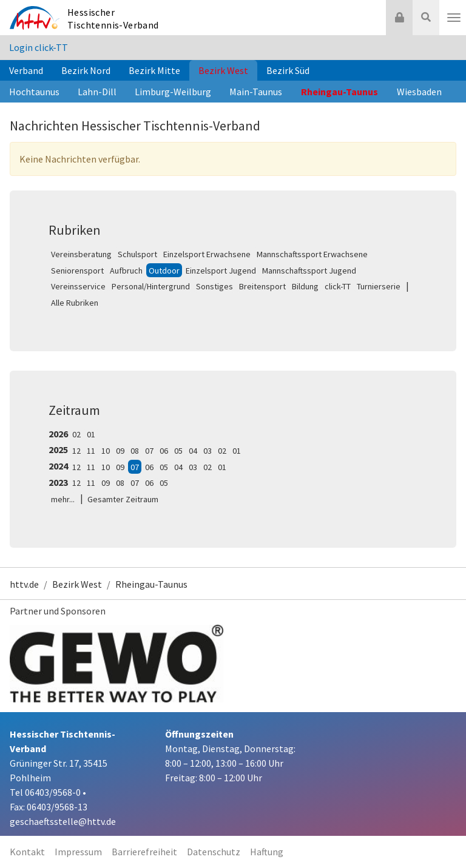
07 (149, 451)
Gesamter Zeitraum (123, 499)
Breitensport (262, 286)
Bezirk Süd (288, 70)
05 (178, 451)
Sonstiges (214, 286)
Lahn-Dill (97, 92)
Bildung (305, 286)
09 (120, 451)
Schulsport (137, 254)
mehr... (63, 499)
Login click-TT (39, 47)
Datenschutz (214, 852)
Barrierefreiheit (144, 852)
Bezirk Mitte (154, 70)
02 (76, 434)
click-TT (338, 286)
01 (91, 434)
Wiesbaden (419, 92)
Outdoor (164, 271)
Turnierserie (379, 286)
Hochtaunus (34, 92)
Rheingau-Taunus (339, 92)
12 (76, 451)
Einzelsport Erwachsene (207, 254)
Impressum (78, 852)
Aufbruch (126, 271)
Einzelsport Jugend (221, 271)
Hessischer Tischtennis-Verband (113, 19)
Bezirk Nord (86, 70)
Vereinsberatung (81, 254)
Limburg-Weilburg (173, 92)
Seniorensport (77, 271)
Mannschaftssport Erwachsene (312, 254)
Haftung (267, 852)
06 (164, 451)
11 (91, 451)
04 (193, 451)
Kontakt (27, 852)
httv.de (24, 584)
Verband (26, 70)
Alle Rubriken (75, 303)
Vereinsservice (78, 286)
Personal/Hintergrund (151, 286)
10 (106, 451)
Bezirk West (223, 70)
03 (208, 451)
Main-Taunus (256, 92)
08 (135, 451)
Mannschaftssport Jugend (309, 271)
